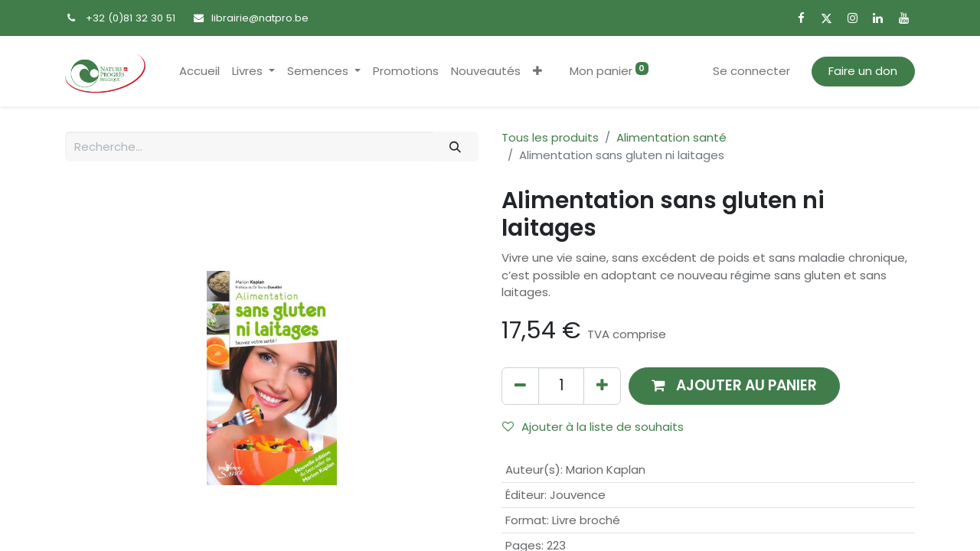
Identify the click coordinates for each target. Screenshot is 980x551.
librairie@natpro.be (260, 18)
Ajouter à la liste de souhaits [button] (593, 427)
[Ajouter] (602, 386)
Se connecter (751, 71)
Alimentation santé (671, 137)
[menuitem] (199, 72)
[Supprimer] (520, 386)
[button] (537, 72)
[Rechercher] (456, 147)
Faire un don (863, 71)
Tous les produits (550, 137)
